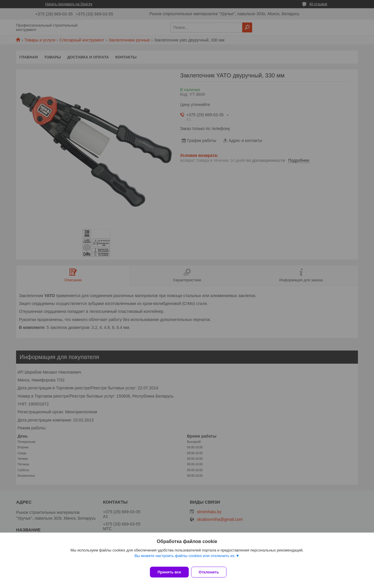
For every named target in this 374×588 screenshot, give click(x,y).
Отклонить (212, 572)
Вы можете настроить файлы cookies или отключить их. (185, 559)
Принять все (169, 572)
